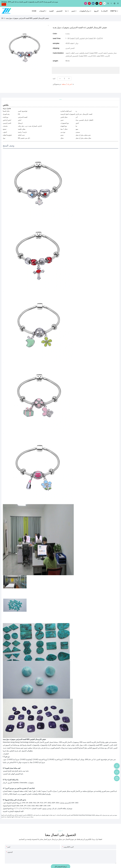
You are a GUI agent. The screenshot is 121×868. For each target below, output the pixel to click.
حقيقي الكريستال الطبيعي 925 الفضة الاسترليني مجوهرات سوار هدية (27, 18)
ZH (2, 18)
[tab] (60, 99)
